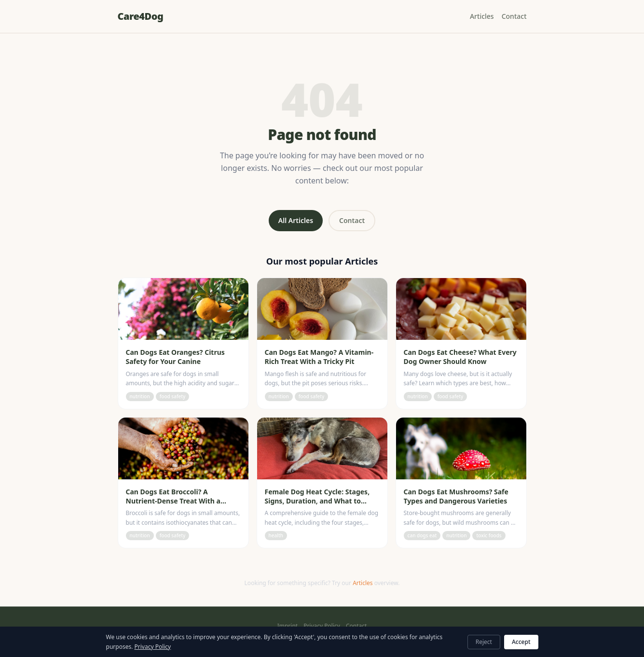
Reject (484, 642)
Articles (482, 16)
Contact (514, 16)
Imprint (288, 626)
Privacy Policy (322, 626)
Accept (521, 642)
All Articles (296, 220)
